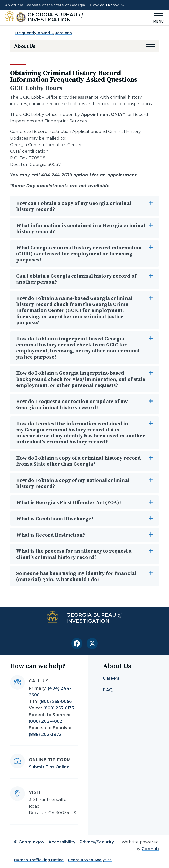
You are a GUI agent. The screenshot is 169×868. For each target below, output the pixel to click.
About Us (25, 46)
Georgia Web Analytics (90, 860)
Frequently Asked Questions (43, 33)
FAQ (108, 690)
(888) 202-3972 (45, 734)
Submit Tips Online (49, 767)
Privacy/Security (97, 842)
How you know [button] (104, 5)
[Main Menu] (157, 17)
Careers (111, 678)
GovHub (150, 849)
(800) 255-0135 (59, 708)
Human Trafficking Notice (39, 860)
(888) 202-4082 (46, 721)
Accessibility (62, 842)
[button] (150, 46)
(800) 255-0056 (56, 702)
